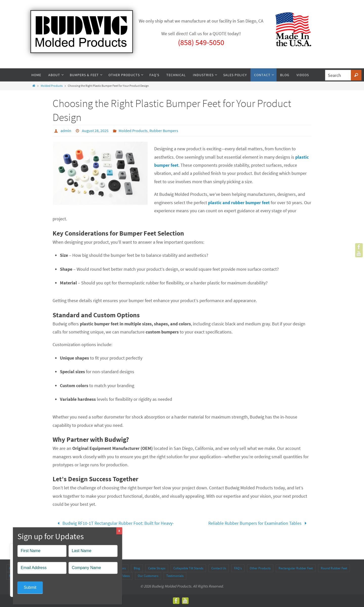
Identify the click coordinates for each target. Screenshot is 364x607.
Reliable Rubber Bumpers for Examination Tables (259, 523)
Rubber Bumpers (164, 131)
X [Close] (119, 531)
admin (66, 131)
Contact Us (219, 568)
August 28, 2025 (95, 131)
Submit (30, 587)
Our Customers (148, 576)
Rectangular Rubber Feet (296, 568)
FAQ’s (238, 568)
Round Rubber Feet (334, 568)
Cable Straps (157, 568)
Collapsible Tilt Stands (188, 568)
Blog (137, 568)
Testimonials (175, 576)
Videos (125, 576)
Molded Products (52, 86)
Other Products (260, 568)
